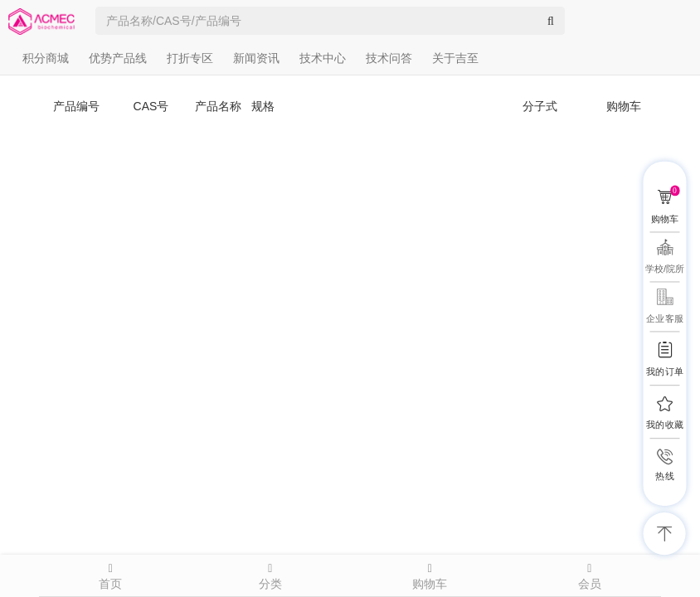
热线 (664, 476)
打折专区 (190, 58)
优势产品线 (118, 58)
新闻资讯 (256, 58)
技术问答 (389, 58)
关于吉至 (455, 58)
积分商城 (46, 58)
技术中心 (323, 58)
